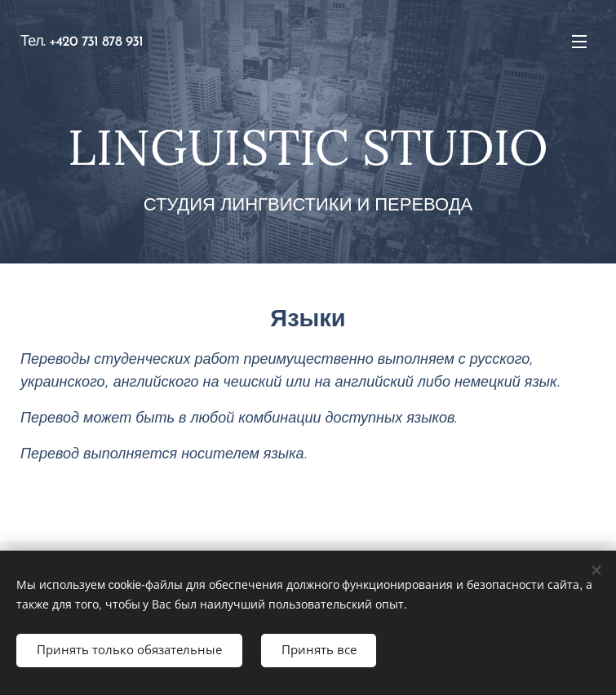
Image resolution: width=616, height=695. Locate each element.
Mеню (579, 42)
